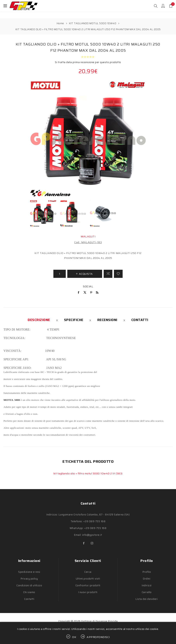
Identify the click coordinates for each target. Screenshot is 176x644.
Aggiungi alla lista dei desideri (118, 274)
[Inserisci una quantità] (60, 274)
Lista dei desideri (147, 599)
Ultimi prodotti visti (88, 579)
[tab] (39, 320)
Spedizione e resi (29, 572)
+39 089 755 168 (94, 521)
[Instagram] (92, 543)
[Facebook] (84, 543)
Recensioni (107, 320)
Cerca (88, 572)
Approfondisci (98, 637)
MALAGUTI (88, 236)
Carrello (147, 592)
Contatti (140, 320)
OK (74, 637)
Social (88, 286)
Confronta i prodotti (88, 585)
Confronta (108, 274)
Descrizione (39, 320)
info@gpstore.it (92, 535)
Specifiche (74, 320)
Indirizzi (147, 585)
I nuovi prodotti (88, 592)
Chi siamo (29, 592)
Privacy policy (29, 579)
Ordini (147, 579)
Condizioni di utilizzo (29, 585)
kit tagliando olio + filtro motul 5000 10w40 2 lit (85, 473)
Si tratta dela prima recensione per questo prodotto (88, 62)
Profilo (147, 572)
